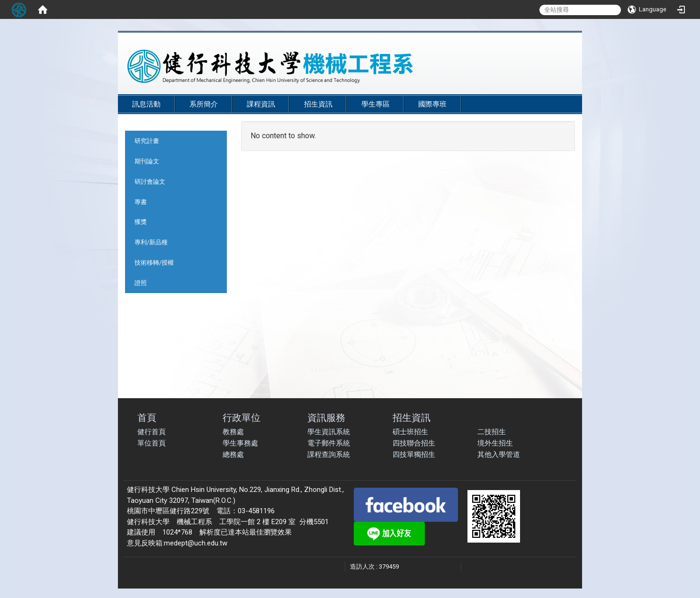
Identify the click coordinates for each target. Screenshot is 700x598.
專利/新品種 (151, 242)
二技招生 (492, 432)
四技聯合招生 (414, 443)
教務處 (233, 432)
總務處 (233, 455)
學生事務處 (240, 443)
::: (568, 91)
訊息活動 (146, 104)
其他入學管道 (499, 455)
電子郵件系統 (329, 443)
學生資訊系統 (329, 432)
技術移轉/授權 (154, 263)
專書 (141, 202)
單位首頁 (152, 443)
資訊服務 (326, 417)
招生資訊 (318, 104)
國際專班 (432, 104)
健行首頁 (152, 432)
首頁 (147, 417)
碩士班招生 (410, 432)
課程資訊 (261, 104)
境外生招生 (495, 443)
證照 (141, 283)
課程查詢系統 (329, 455)
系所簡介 (204, 104)
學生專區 (376, 104)
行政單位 (242, 417)
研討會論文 (150, 182)
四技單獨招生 (414, 455)
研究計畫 (147, 141)
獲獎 (141, 222)
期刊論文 (147, 161)
